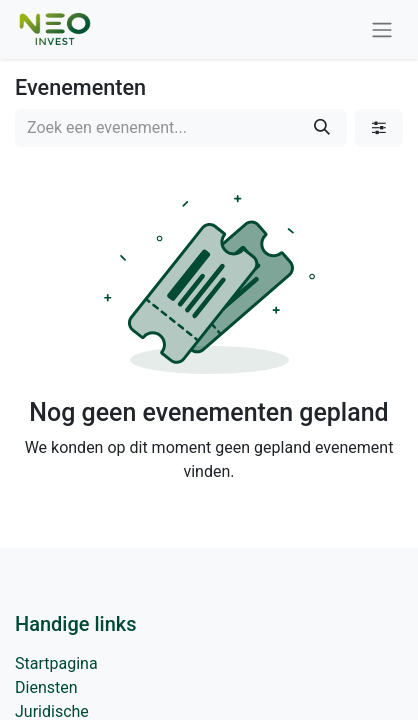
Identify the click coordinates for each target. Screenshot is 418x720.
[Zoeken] (322, 128)
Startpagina (56, 663)
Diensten (46, 687)
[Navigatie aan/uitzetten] (382, 29)
